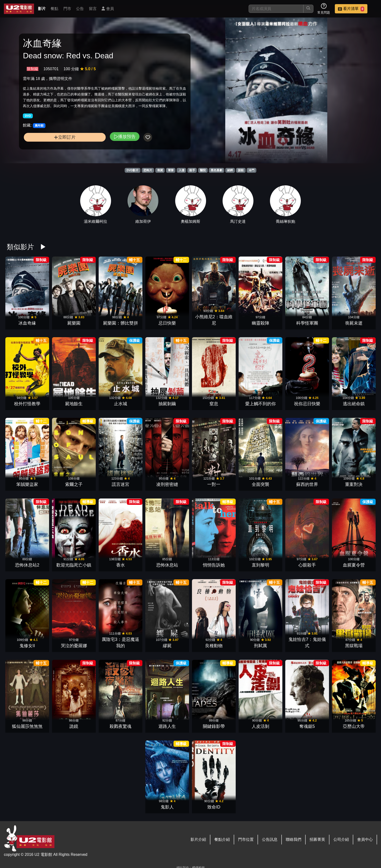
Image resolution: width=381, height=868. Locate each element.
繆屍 (167, 646)
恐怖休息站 (167, 565)
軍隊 (171, 170)
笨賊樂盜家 (27, 484)
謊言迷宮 (121, 484)
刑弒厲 (260, 646)
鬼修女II (27, 646)
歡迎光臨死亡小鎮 (74, 565)
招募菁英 (317, 839)
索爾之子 (74, 484)
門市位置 (246, 839)
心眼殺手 (307, 565)
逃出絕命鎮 (354, 404)
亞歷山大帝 (354, 726)
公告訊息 (270, 839)
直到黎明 (260, 565)
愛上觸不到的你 (260, 404)
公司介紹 (341, 839)
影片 (42, 9)
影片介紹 (198, 839)
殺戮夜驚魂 (121, 726)
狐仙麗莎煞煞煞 (27, 726)
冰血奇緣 (27, 323)
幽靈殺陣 (260, 323)
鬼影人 (167, 807)
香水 (121, 565)
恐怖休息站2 (27, 565)
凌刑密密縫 (167, 484)
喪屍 (160, 170)
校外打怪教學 (27, 404)
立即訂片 (65, 137)
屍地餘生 (74, 404)
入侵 (182, 170)
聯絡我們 (294, 839)
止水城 (121, 404)
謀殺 (241, 170)
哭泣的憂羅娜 (74, 646)
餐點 (54, 9)
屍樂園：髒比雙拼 (121, 323)
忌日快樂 (167, 323)
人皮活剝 (260, 726)
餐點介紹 (222, 839)
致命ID (214, 807)
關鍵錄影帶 (214, 726)
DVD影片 (133, 170)
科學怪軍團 (307, 323)
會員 (108, 9)
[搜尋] (276, 9)
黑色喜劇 (216, 170)
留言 (93, 9)
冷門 (251, 170)
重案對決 (354, 484)
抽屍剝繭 (167, 404)
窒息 (214, 404)
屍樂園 (74, 323)
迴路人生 (167, 726)
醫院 (203, 170)
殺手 (192, 170)
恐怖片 (148, 170)
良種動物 (214, 646)
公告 (80, 9)
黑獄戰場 (354, 646)
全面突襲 (260, 484)
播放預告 (125, 136)
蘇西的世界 (307, 484)
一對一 (214, 484)
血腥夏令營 (354, 565)
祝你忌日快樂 (307, 404)
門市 (67, 9)
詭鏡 (74, 726)
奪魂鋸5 (307, 726)
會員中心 (365, 839)
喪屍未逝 (354, 323)
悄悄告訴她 (214, 565)
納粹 (230, 170)
